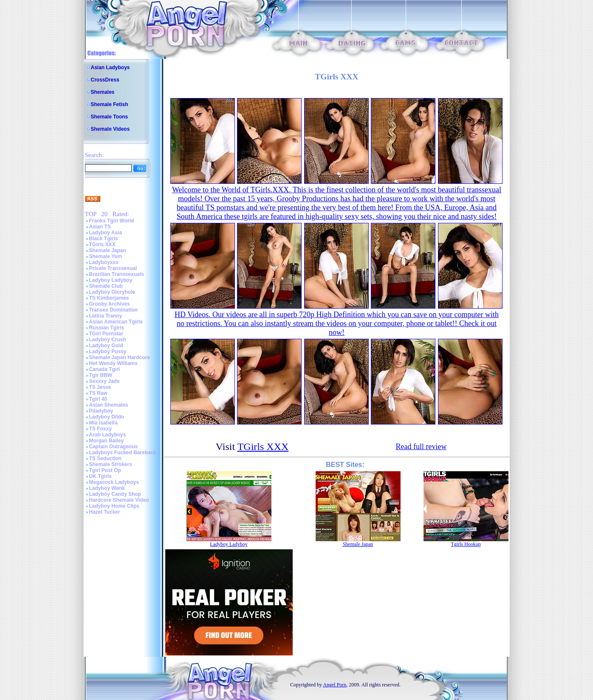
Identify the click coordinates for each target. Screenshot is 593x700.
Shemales (103, 92)
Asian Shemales (109, 405)
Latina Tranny (106, 316)
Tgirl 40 (98, 399)
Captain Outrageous (114, 447)
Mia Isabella (103, 423)
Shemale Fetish (110, 104)
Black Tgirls (104, 239)
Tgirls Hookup (466, 544)
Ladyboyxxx (104, 262)
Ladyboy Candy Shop (115, 494)
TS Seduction (106, 458)
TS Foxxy (100, 429)
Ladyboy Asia (106, 233)
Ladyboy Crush (108, 340)
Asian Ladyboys (110, 67)
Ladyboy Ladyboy (111, 280)
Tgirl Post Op (105, 470)
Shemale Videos (110, 129)
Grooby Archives (110, 304)
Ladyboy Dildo (107, 417)
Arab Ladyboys (108, 435)
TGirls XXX (102, 245)
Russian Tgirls (107, 328)
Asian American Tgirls (116, 322)
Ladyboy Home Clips (114, 506)
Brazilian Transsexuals (117, 274)
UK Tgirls (100, 476)
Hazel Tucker (105, 512)
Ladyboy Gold (106, 346)
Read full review (421, 447)
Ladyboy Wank (107, 488)
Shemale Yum (106, 256)
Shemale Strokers (111, 464)
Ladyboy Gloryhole (112, 292)
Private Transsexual (113, 268)
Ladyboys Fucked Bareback (123, 453)
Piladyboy (101, 411)
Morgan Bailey (107, 441)
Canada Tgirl (105, 369)
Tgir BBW (101, 375)
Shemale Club (106, 286)
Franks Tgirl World (112, 221)
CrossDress (105, 80)
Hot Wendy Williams (113, 363)
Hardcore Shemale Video (119, 500)
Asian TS (100, 227)
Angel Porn (335, 685)
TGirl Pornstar (106, 334)
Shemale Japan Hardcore (120, 357)
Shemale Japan (108, 250)
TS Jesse (100, 387)
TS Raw (98, 393)
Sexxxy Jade (104, 381)
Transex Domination (114, 310)
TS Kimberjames (109, 298)
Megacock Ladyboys (114, 482)
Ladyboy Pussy (108, 351)
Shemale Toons (110, 117)
